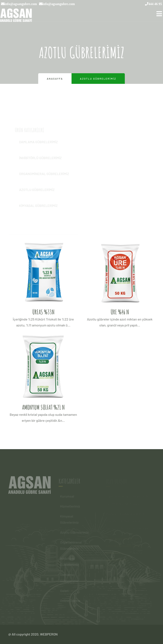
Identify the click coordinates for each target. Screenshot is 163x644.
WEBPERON (49, 634)
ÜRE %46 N (120, 312)
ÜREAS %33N (43, 312)
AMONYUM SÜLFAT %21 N (43, 407)
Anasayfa (55, 79)
